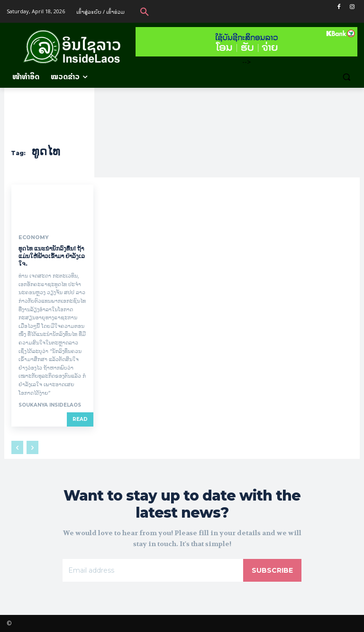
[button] (145, 11)
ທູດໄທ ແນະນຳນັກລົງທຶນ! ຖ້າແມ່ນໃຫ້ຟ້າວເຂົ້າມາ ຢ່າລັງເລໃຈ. (52, 256)
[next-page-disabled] (32, 447)
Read (80, 419)
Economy (32, 237)
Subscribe (272, 570)
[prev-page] (17, 447)
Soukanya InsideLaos (50, 405)
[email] (153, 570)
